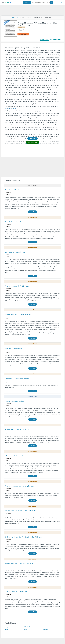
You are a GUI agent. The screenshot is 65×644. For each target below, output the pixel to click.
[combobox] (27, 2)
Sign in (62, 2)
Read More (32, 212)
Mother (6, 629)
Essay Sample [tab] (44, 39)
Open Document (23, 34)
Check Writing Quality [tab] (55, 39)
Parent (44, 627)
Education (45, 629)
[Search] (51, 2)
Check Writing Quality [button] (32, 142)
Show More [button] (32, 138)
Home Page (15, 18)
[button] (3, 2)
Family (6, 627)
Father (25, 629)
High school (27, 627)
